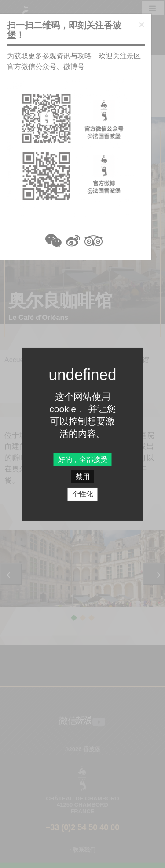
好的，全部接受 (83, 460)
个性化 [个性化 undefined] (83, 494)
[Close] (142, 25)
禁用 (83, 477)
